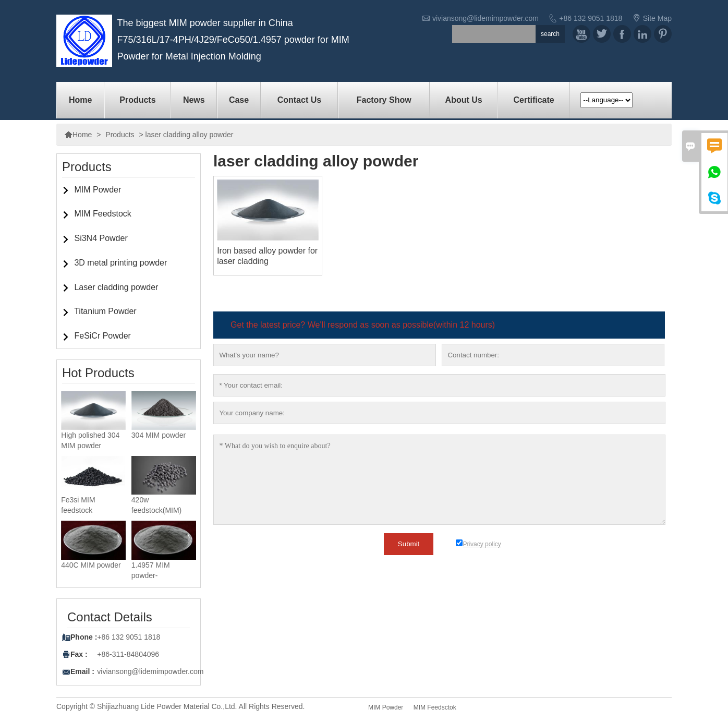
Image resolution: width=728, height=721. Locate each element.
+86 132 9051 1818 (591, 18)
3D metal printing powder (120, 263)
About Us (464, 100)
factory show (384, 100)
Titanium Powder (105, 311)
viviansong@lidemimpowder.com (486, 18)
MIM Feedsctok (435, 707)
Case (239, 100)
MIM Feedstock (102, 214)
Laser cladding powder (116, 287)
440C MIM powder (91, 565)
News (194, 100)
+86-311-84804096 (128, 654)
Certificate (533, 100)
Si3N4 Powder (101, 238)
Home (80, 100)
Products (137, 100)
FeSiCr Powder (102, 336)
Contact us (299, 100)
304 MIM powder (159, 435)
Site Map (657, 18)
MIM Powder (98, 190)
